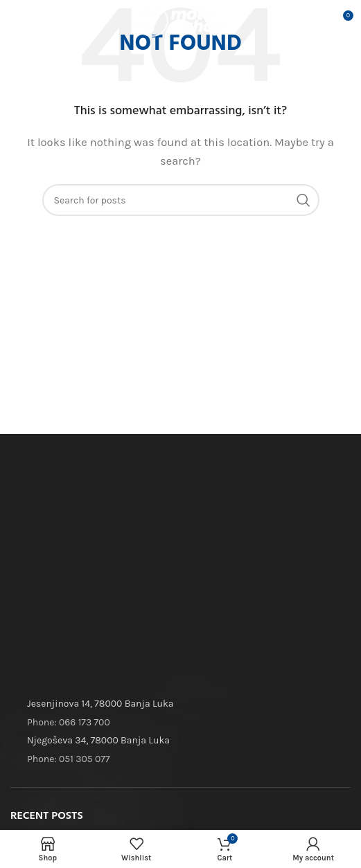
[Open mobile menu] (32, 21)
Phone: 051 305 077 (68, 759)
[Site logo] (181, 20)
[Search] (181, 200)
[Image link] (114, 496)
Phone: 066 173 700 (69, 722)
